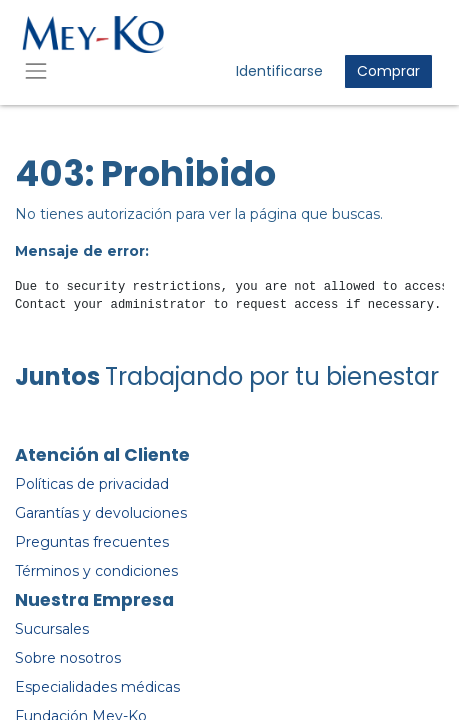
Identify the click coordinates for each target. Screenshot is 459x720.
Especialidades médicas (97, 687)
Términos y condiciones (96, 571)
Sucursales (52, 629)
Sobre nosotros (68, 658)
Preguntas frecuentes (92, 542)
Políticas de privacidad (92, 484)
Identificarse (279, 71)
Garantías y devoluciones (101, 513)
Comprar (388, 71)
